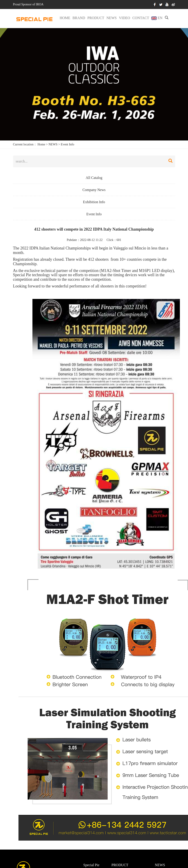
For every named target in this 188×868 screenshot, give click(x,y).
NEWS (112, 18)
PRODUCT (96, 18)
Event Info (67, 144)
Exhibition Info (94, 202)
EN (157, 18)
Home (41, 144)
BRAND (79, 18)
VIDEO (125, 18)
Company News (94, 190)
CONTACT (141, 18)
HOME (65, 18)
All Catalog (94, 178)
